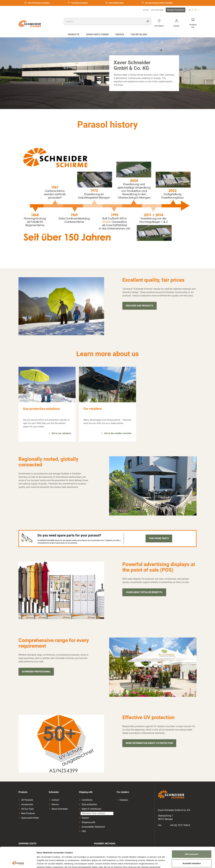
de (190, 10)
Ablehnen (192, 852)
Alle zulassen (192, 834)
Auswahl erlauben (192, 843)
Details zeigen (149, 862)
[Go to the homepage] (32, 24)
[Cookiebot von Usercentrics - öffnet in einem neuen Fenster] (18, 863)
